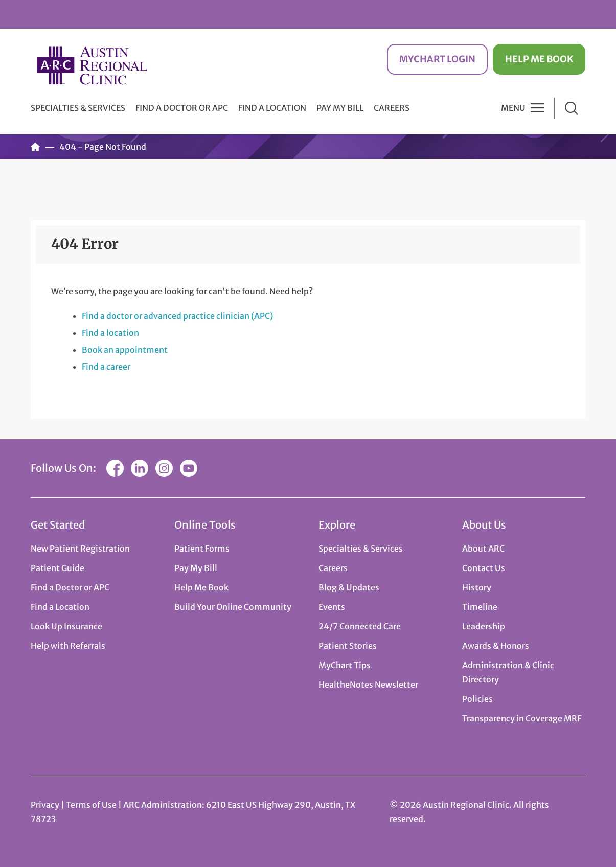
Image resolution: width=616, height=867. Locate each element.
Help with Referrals (68, 646)
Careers (392, 108)
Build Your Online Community (233, 607)
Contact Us (484, 568)
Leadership (484, 626)
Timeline (480, 607)
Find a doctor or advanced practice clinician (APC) (177, 316)
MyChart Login (437, 59)
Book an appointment (125, 350)
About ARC (483, 549)
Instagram (164, 468)
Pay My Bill (340, 108)
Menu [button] (513, 108)
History (477, 587)
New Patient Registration (80, 549)
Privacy (45, 805)
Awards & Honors (496, 646)
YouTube (189, 468)
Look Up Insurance (66, 626)
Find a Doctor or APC (182, 108)
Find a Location (272, 108)
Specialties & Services (361, 549)
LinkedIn (140, 468)
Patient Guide (58, 568)
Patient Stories (348, 646)
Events (332, 607)
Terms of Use (92, 805)
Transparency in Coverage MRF (522, 718)
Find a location (110, 333)
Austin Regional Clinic (92, 65)
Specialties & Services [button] (78, 108)
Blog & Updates (349, 587)
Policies (477, 699)
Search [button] (571, 108)
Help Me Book (539, 59)
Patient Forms (202, 549)
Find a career (106, 367)
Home (35, 147)
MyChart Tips (345, 665)
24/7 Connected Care (360, 626)
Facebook (115, 468)
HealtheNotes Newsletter (368, 685)
